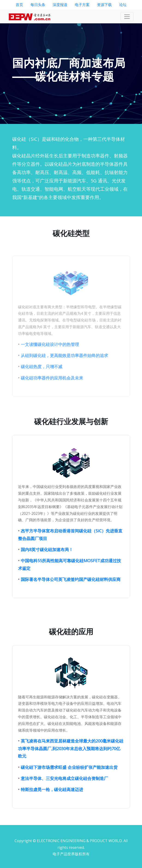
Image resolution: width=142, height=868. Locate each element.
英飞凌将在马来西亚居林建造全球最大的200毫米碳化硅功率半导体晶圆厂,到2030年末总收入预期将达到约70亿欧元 (71, 761)
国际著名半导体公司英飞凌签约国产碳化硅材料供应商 (71, 592)
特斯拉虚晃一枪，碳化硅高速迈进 (52, 802)
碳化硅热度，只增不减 (42, 379)
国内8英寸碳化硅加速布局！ (47, 562)
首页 (19, 5)
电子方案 (82, 5)
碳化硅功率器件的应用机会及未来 (52, 390)
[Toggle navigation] (127, 17)
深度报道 (60, 5)
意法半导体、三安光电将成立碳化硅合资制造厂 (64, 791)
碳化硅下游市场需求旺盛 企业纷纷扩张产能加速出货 (69, 780)
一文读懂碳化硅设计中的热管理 (50, 357)
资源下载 (104, 5)
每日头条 (38, 5)
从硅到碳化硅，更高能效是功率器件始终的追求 (64, 368)
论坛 (123, 5)
